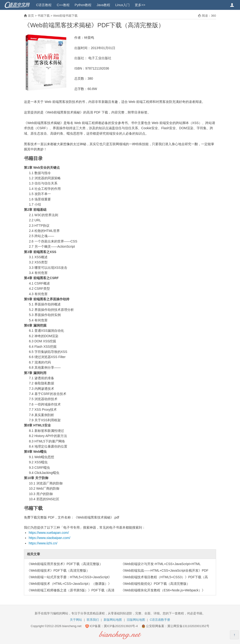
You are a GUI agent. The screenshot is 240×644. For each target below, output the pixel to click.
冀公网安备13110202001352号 (188, 626)
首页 (31, 16)
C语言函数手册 (160, 620)
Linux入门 (122, 5)
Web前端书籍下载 (66, 16)
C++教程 (63, 5)
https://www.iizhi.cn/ (43, 543)
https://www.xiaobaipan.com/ (49, 538)
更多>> (140, 5)
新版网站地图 (113, 620)
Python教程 (83, 5)
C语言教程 (44, 5)
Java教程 (103, 5)
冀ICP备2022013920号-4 (121, 626)
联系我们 (93, 620)
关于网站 (76, 620)
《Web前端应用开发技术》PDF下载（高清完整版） (65, 564)
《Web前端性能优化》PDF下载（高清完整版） (156, 584)
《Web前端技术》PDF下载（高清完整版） (58, 570)
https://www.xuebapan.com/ (49, 533)
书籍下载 (44, 16)
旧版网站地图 (136, 620)
